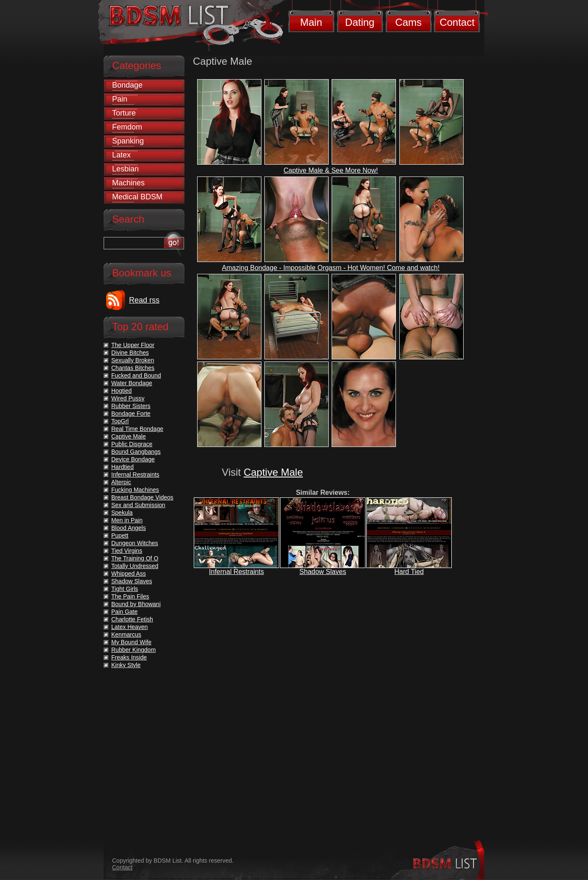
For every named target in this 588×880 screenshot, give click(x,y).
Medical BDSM (137, 197)
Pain (120, 99)
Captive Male (273, 472)
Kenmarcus (126, 634)
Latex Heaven (129, 627)
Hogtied (121, 391)
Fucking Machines (135, 490)
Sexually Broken (133, 360)
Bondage (127, 85)
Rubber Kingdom (133, 650)
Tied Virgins (127, 551)
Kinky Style (126, 665)
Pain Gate (124, 612)
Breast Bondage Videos (142, 497)
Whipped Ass (129, 574)
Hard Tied (409, 572)
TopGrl (120, 421)
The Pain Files (130, 596)
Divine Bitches (130, 353)
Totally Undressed (135, 566)
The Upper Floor (133, 345)
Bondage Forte (131, 414)
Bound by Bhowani (136, 604)
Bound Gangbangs (136, 452)
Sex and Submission (138, 505)
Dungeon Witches (135, 543)
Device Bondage (133, 459)
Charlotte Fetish (132, 619)
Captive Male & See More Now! (331, 170)
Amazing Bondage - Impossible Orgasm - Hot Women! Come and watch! (331, 268)
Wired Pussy (128, 398)
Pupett (120, 535)
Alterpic (121, 482)
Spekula (122, 513)
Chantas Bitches (133, 368)
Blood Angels (129, 528)
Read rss (144, 300)
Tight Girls (125, 589)
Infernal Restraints (236, 572)
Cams (408, 22)
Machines (128, 183)
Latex (121, 155)
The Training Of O (135, 558)
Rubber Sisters (131, 406)
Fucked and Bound (136, 375)
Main (311, 22)
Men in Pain (127, 520)
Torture (124, 113)
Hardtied (122, 467)
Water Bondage (132, 383)
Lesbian (125, 169)
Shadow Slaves (323, 572)
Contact (457, 22)
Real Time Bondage (137, 429)
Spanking (128, 141)
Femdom (127, 127)
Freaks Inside (129, 657)
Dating (360, 22)
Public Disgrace (132, 444)
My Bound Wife (131, 642)
